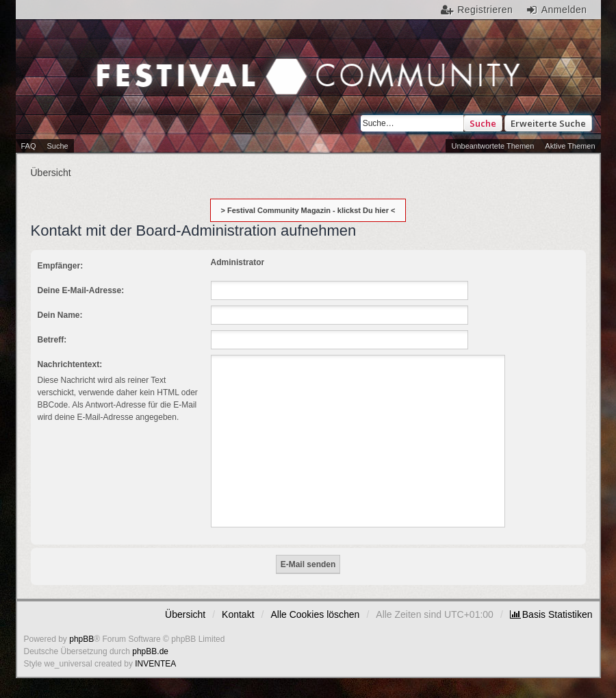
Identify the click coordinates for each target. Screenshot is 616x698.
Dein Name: (60, 315)
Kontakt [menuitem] (238, 614)
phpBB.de (150, 651)
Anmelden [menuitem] (564, 10)
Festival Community (157, 78)
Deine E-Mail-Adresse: (81, 290)
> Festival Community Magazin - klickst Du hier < (308, 210)
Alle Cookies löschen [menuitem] (315, 614)
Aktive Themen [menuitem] (570, 146)
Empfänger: (61, 266)
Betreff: (52, 340)
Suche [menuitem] (58, 146)
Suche (483, 123)
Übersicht (185, 614)
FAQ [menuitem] (29, 146)
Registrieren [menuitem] (485, 10)
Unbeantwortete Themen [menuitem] (492, 146)
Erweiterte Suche (548, 123)
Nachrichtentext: (70, 364)
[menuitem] (551, 614)
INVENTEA (155, 664)
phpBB (81, 639)
